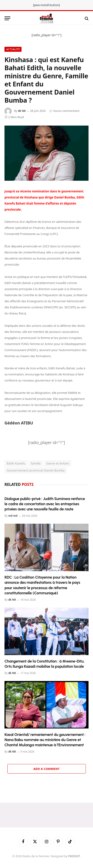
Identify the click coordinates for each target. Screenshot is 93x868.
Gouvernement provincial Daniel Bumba (36, 470)
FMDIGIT (74, 856)
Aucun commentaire (64, 111)
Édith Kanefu (16, 463)
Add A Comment (46, 769)
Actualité (13, 49)
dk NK (22, 111)
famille (36, 463)
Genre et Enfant (58, 463)
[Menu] (7, 18)
